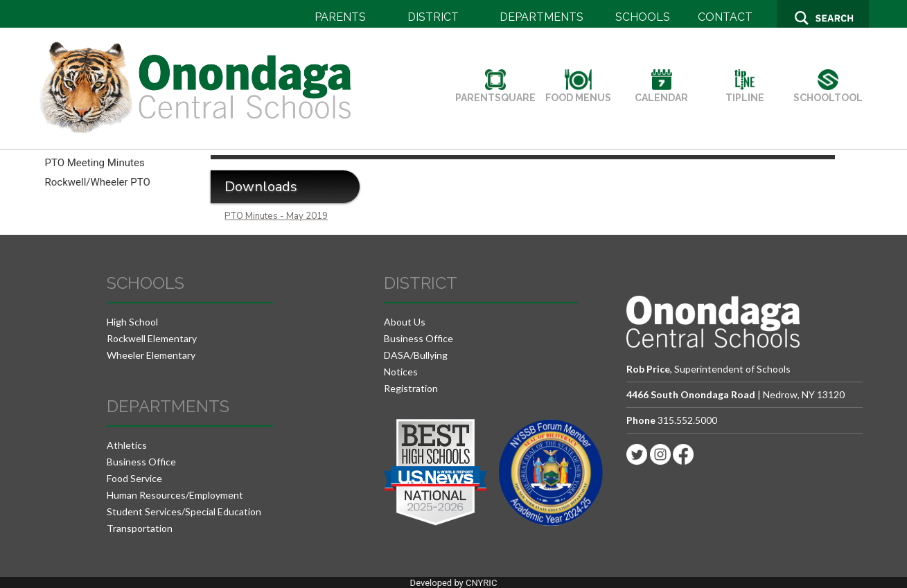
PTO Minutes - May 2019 (276, 216)
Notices (401, 372)
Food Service (134, 478)
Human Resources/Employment (175, 495)
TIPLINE (745, 92)
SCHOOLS (643, 17)
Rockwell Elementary (152, 338)
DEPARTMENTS (541, 17)
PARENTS (340, 17)
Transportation (140, 528)
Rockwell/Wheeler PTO (98, 182)
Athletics (127, 445)
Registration (411, 388)
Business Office (141, 462)
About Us (405, 322)
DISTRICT (433, 17)
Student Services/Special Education (184, 511)
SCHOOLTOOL (828, 92)
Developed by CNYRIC (454, 583)
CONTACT (725, 17)
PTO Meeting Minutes (95, 163)
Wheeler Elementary (151, 355)
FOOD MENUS (578, 92)
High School (132, 322)
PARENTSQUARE (495, 92)
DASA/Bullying (416, 355)
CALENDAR (661, 92)
